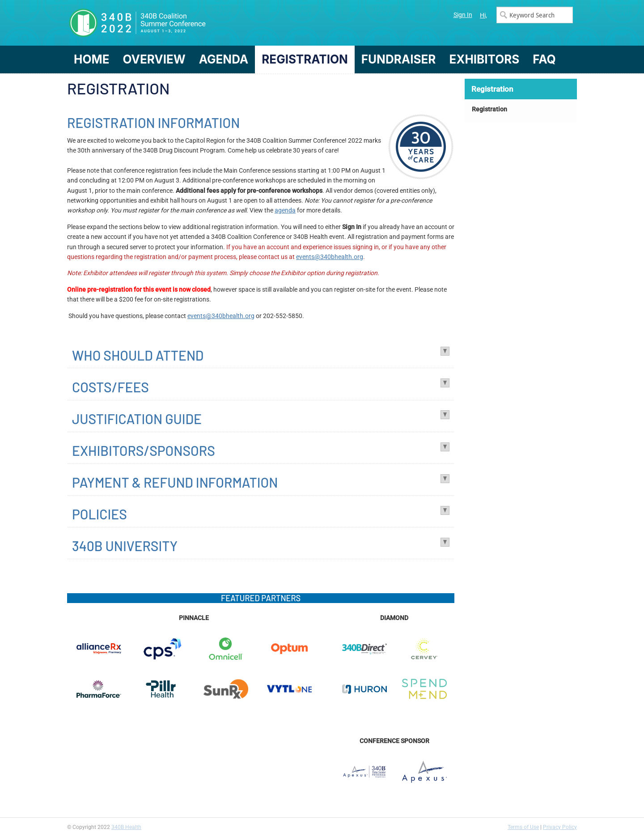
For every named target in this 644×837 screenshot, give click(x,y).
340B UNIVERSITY (125, 546)
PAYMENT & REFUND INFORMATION (175, 482)
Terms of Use (523, 827)
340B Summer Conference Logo (195, 23)
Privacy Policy (560, 827)
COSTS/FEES (110, 387)
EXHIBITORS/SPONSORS (144, 450)
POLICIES (100, 514)
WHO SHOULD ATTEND (138, 355)
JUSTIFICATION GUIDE (137, 419)
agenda (285, 210)
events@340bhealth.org (330, 257)
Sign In (463, 15)
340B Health (126, 827)
